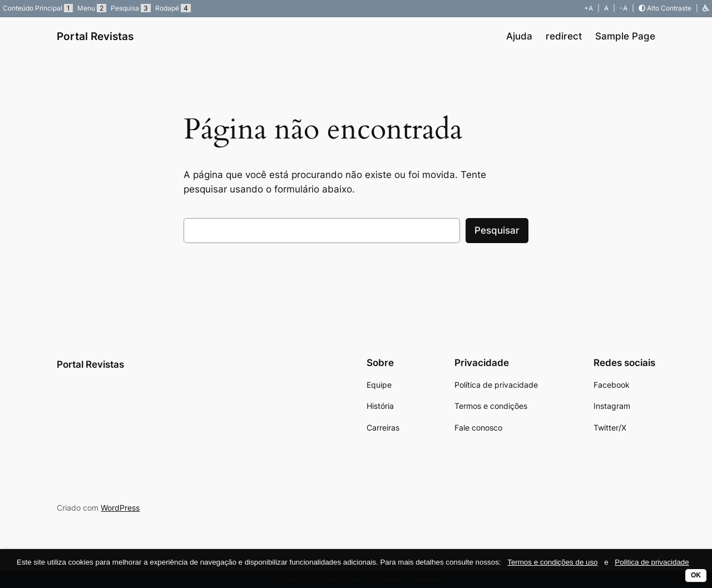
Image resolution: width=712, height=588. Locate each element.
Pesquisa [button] (131, 8)
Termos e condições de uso (552, 562)
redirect (564, 36)
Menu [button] (92, 8)
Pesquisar (497, 230)
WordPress (120, 508)
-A (624, 8)
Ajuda (519, 36)
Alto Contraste (665, 8)
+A (589, 8)
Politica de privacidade (652, 562)
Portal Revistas (95, 36)
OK (696, 575)
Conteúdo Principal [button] (38, 8)
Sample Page (625, 36)
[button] (706, 8)
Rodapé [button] (173, 8)
